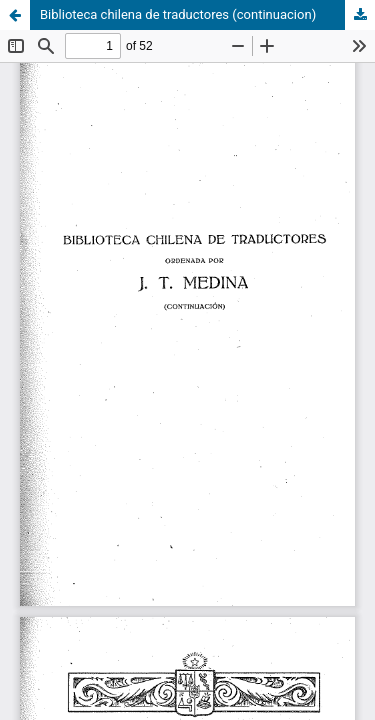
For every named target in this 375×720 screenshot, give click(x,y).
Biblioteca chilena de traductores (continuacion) (178, 14)
